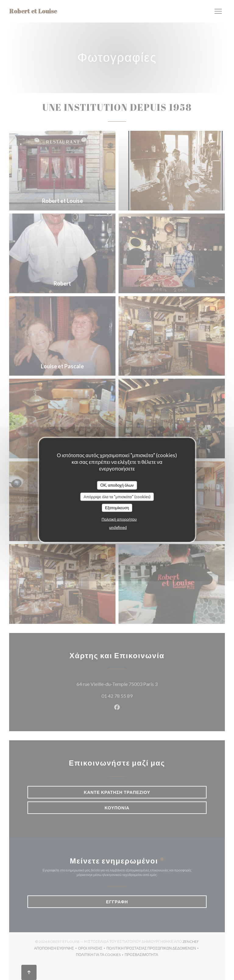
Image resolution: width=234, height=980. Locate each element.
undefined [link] (118, 527)
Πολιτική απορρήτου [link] (119, 519)
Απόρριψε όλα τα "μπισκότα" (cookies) (117, 496)
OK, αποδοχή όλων (117, 485)
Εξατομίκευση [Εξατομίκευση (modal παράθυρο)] (117, 508)
